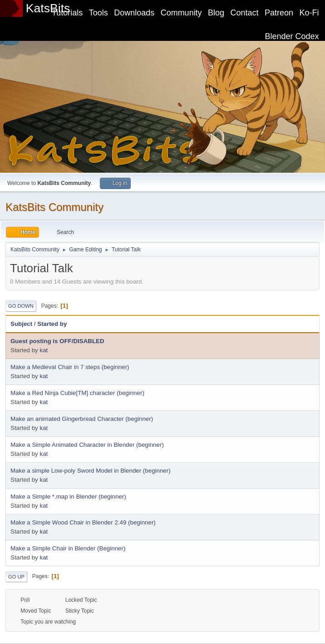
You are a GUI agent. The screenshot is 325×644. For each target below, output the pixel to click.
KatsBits (48, 8)
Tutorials (67, 13)
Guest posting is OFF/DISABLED (57, 341)
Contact (245, 13)
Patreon (279, 13)
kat (44, 350)
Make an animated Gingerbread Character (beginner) (82, 419)
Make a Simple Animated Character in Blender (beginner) (87, 445)
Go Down (21, 306)
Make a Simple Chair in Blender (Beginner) (68, 548)
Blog (216, 13)
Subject (21, 324)
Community (181, 13)
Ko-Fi (309, 13)
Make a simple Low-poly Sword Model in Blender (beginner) (91, 471)
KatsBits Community (54, 207)
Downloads (134, 13)
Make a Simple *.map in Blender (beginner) (68, 497)
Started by (52, 324)
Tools (98, 13)
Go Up (16, 577)
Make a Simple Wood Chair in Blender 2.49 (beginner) (83, 522)
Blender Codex (292, 36)
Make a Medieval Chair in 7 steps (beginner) (70, 367)
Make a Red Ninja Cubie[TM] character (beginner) (77, 393)
